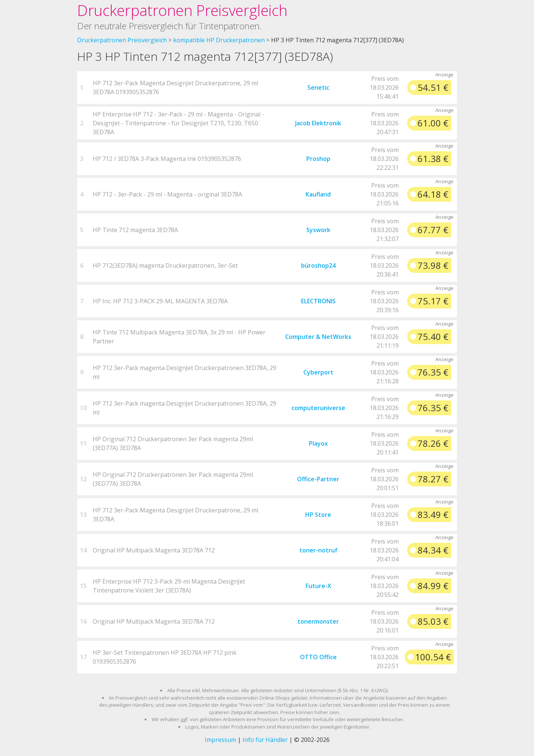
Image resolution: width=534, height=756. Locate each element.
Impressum (220, 740)
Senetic (318, 88)
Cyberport (318, 372)
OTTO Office (318, 657)
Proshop (318, 159)
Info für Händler (265, 740)
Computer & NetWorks (318, 337)
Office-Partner (318, 479)
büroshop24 (318, 265)
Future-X (318, 586)
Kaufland (318, 194)
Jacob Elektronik (318, 123)
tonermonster (318, 621)
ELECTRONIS (318, 301)
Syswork (318, 230)
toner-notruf (318, 550)
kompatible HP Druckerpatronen (219, 40)
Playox (318, 443)
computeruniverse (318, 408)
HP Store (318, 515)
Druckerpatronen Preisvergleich (182, 10)
